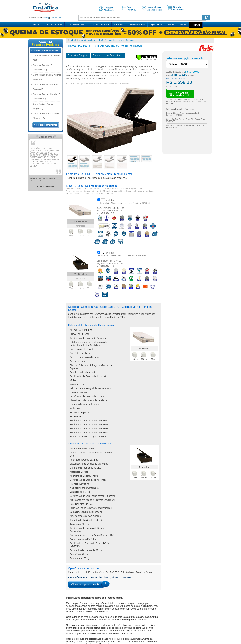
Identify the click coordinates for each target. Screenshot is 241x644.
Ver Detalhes (81, 221)
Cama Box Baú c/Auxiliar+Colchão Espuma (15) (47, 87)
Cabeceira (119, 24)
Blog (47, 18)
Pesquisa (206, 18)
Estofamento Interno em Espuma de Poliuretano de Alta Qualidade (88, 378)
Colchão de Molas (54, 24)
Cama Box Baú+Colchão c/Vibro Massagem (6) (46, 116)
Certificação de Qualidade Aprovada (88, 373)
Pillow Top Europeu (80, 369)
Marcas (183, 24)
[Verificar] (147, 60)
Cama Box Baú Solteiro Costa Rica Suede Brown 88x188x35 (122, 256)
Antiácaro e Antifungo (81, 365)
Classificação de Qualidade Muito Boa (89, 446)
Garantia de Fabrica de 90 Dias (85, 450)
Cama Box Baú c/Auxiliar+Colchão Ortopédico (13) (47, 97)
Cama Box (36, 24)
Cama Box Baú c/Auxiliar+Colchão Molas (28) (47, 77)
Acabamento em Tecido (82, 431)
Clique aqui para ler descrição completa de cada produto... (97, 178)
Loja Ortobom (156, 24)
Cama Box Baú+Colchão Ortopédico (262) (43, 68)
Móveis (171, 24)
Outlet (59, 18)
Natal (53, 18)
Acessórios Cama (137, 24)
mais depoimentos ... (42, 629)
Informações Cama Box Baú (84, 442)
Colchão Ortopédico (100, 24)
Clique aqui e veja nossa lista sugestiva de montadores (119, 600)
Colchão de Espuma (76, 24)
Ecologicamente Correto (82, 384)
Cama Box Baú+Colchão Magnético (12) (43, 106)
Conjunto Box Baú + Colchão (46, 50)
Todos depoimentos (46, 187)
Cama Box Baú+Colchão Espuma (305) (47, 58)
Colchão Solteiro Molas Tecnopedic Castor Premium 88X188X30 (124, 203)
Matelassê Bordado (80, 454)
